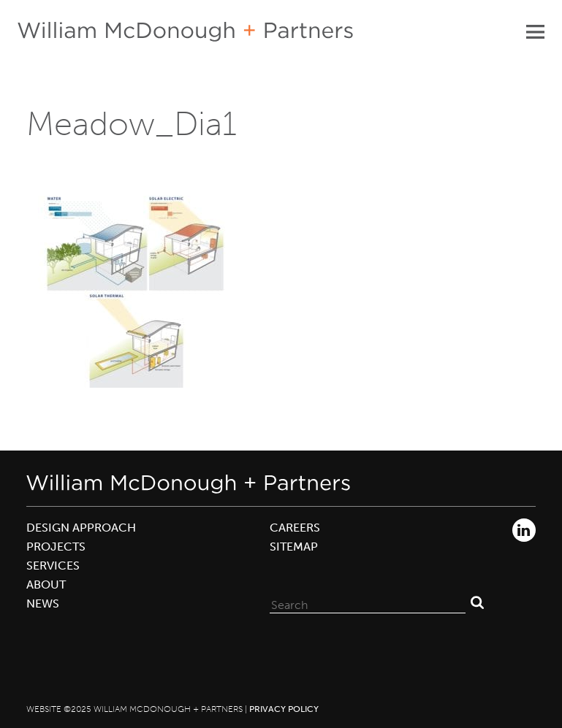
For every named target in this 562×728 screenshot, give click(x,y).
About (46, 585)
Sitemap (294, 547)
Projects (56, 547)
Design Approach (81, 528)
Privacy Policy (284, 709)
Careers (295, 528)
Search (477, 602)
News (43, 604)
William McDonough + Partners (185, 32)
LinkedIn (524, 530)
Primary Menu (535, 31)
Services (53, 566)
